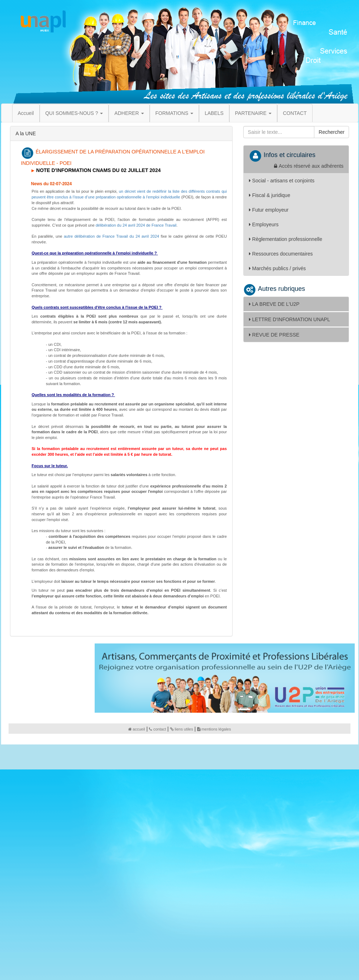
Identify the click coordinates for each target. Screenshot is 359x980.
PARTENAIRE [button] (253, 113)
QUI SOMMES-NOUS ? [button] (74, 113)
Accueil (26, 113)
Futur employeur (269, 210)
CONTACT (295, 113)
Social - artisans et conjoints (282, 181)
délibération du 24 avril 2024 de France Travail (136, 225)
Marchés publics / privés (277, 268)
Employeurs (264, 224)
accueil (137, 729)
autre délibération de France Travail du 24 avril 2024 (112, 236)
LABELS (214, 113)
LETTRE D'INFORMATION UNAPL (290, 319)
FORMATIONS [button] (174, 113)
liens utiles (181, 729)
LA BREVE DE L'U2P (274, 304)
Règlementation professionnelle (286, 239)
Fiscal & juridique (270, 195)
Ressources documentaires (281, 254)
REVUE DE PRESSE (274, 335)
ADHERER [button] (129, 113)
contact (157, 729)
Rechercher (331, 132)
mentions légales (214, 729)
